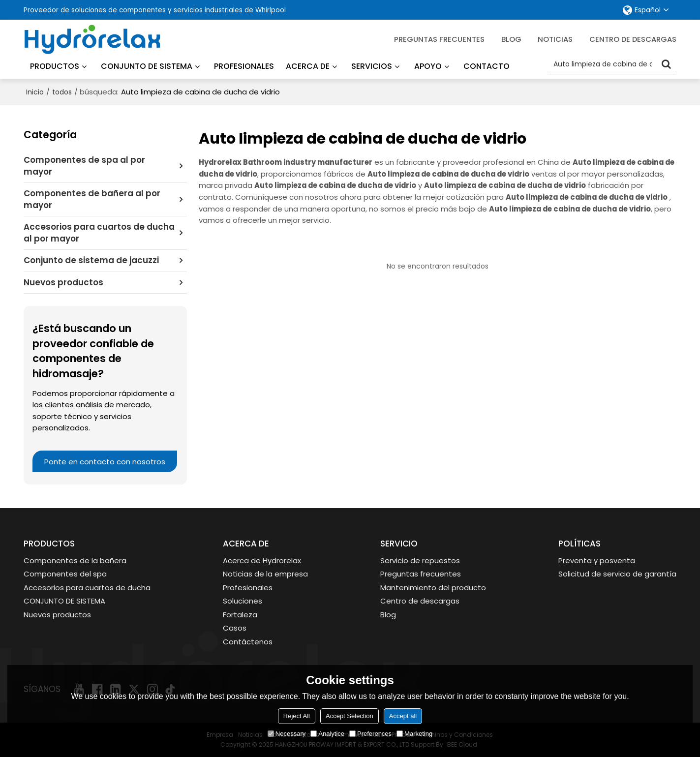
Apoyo (428, 66)
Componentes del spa (65, 574)
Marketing (414, 734)
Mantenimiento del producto (433, 588)
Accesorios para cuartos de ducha (87, 588)
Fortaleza (240, 615)
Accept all (403, 716)
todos (62, 92)
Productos (55, 66)
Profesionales (244, 66)
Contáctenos (248, 642)
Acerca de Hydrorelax (262, 560)
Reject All (297, 716)
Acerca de (308, 66)
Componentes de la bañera (75, 560)
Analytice (327, 734)
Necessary (287, 734)
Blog (388, 615)
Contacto (487, 66)
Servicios (372, 66)
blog (511, 39)
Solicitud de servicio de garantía (617, 574)
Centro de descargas (633, 39)
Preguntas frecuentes (439, 39)
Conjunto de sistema (147, 66)
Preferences (370, 734)
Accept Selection (350, 716)
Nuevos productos (57, 615)
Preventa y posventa (597, 560)
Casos (235, 628)
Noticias (555, 39)
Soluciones (243, 601)
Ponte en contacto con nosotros (105, 462)
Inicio (35, 92)
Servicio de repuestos (420, 560)
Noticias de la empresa (265, 574)
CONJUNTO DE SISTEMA (64, 601)
